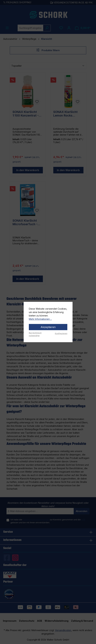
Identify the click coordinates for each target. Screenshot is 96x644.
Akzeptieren (48, 327)
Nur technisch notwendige (35, 334)
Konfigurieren (61, 333)
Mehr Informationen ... (40, 319)
